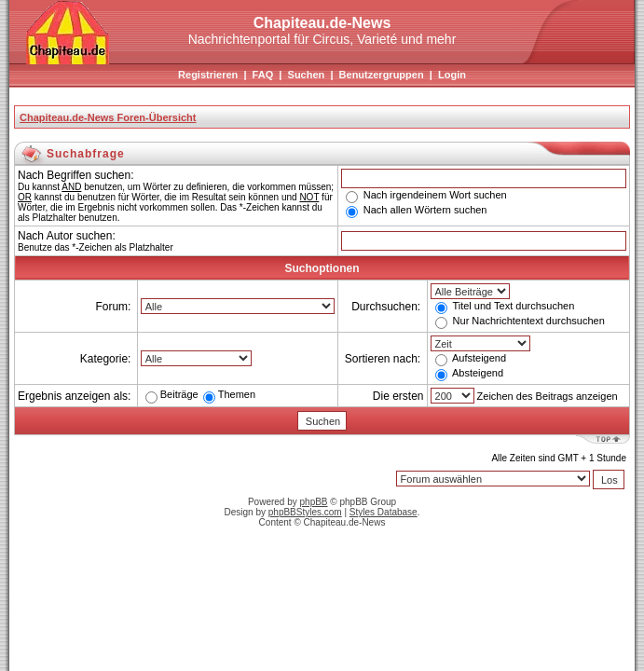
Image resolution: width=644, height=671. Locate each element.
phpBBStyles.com (305, 512)
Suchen (307, 75)
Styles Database (384, 512)
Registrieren (208, 75)
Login (452, 75)
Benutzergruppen (382, 75)
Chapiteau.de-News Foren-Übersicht (108, 117)
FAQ (263, 75)
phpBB (314, 502)
